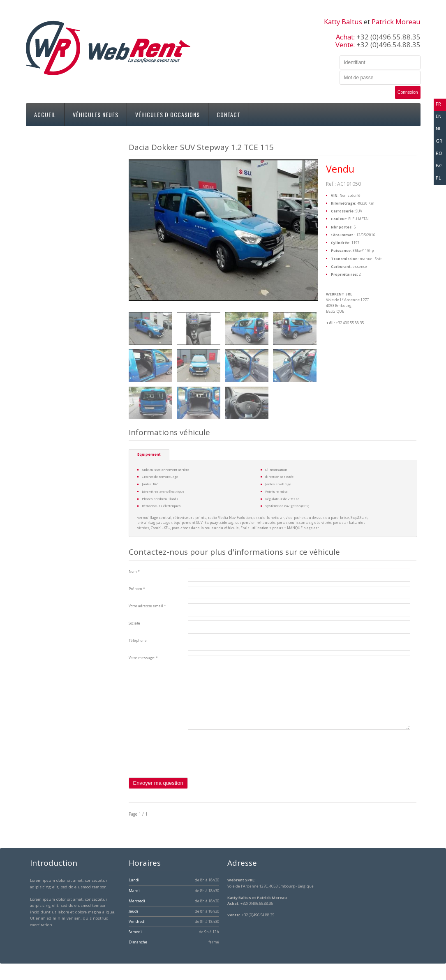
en (439, 116)
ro (439, 153)
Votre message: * (143, 658)
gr (439, 141)
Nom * (134, 572)
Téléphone (138, 641)
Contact (229, 114)
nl (439, 128)
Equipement (149, 454)
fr (438, 104)
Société (134, 623)
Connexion (408, 92)
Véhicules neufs (96, 114)
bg (439, 165)
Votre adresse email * (147, 606)
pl (438, 178)
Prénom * (137, 589)
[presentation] (191, 761)
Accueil (45, 114)
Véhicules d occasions (168, 114)
